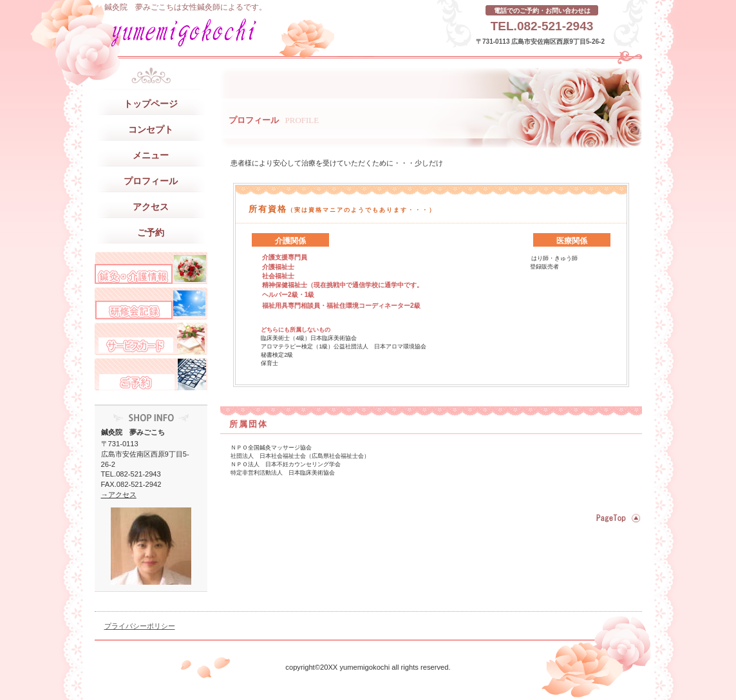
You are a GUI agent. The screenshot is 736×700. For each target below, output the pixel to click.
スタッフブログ (151, 268)
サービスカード (151, 339)
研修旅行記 (151, 303)
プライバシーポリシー (140, 626)
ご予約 (151, 374)
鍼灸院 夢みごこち (223, 32)
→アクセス (119, 495)
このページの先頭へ (617, 518)
